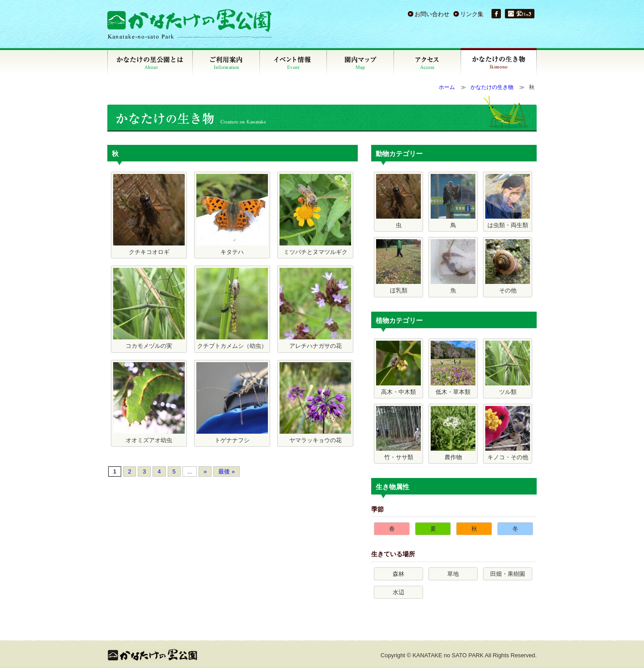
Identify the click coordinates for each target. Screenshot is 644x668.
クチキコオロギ (149, 215)
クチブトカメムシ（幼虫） (232, 309)
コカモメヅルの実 (149, 309)
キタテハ (232, 215)
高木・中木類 (398, 368)
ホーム (447, 87)
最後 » (227, 471)
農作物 (453, 433)
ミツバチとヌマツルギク (315, 215)
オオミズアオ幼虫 (149, 403)
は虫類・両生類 (508, 201)
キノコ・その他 (508, 433)
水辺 (398, 592)
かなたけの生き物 (492, 87)
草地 (453, 574)
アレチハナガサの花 (315, 309)
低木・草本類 (453, 368)
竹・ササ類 (398, 433)
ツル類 (508, 368)
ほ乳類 (398, 266)
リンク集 (472, 14)
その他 (508, 266)
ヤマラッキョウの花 (315, 403)
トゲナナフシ (232, 403)
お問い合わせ (432, 14)
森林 (398, 574)
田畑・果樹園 (508, 574)
